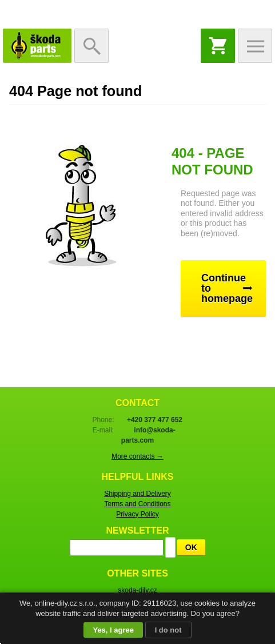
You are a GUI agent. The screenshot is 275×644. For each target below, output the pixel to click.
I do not (168, 630)
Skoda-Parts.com (37, 46)
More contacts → (137, 456)
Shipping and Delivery (137, 494)
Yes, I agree (113, 630)
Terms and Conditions (137, 504)
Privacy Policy (137, 514)
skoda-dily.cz (137, 590)
